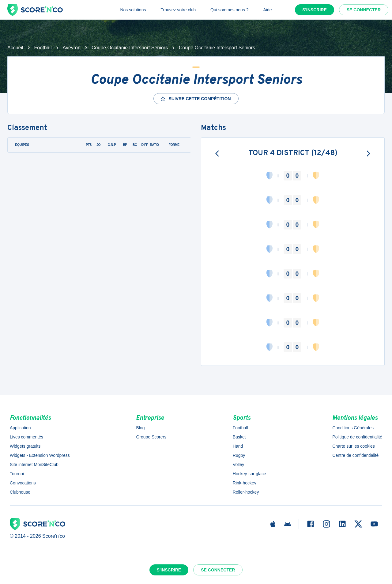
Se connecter (364, 10)
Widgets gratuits (25, 446)
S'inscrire (315, 10)
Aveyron (72, 48)
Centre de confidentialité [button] (355, 455)
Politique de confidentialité (357, 437)
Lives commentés (26, 437)
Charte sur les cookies (354, 446)
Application (20, 428)
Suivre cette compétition (195, 99)
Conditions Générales (353, 428)
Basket (239, 437)
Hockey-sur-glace (249, 474)
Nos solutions (133, 10)
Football (43, 48)
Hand (238, 446)
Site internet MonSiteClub (34, 465)
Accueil (15, 48)
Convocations (23, 483)
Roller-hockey (246, 492)
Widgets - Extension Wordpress (40, 455)
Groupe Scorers (151, 437)
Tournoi (17, 474)
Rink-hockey (245, 483)
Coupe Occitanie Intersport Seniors (130, 48)
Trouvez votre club (178, 10)
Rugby (239, 455)
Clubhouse (20, 492)
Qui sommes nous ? (230, 10)
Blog (140, 428)
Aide (268, 10)
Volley (238, 465)
